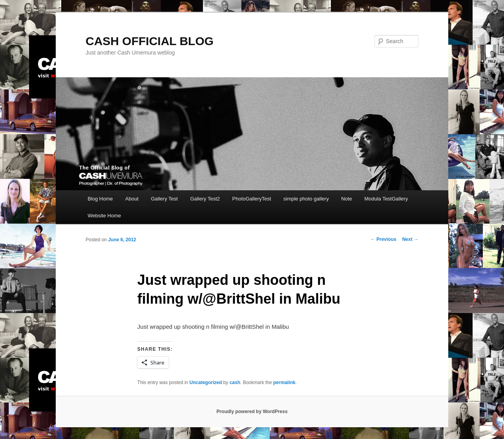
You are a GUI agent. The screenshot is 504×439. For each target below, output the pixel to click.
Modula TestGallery (386, 199)
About (132, 199)
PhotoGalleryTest (252, 199)
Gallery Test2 (205, 199)
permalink (284, 383)
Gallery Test (164, 199)
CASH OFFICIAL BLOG (150, 41)
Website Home (104, 216)
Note (346, 199)
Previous (383, 239)
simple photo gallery (306, 199)
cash (235, 383)
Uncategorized (206, 383)
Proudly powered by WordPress (252, 412)
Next (410, 239)
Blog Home (100, 199)
